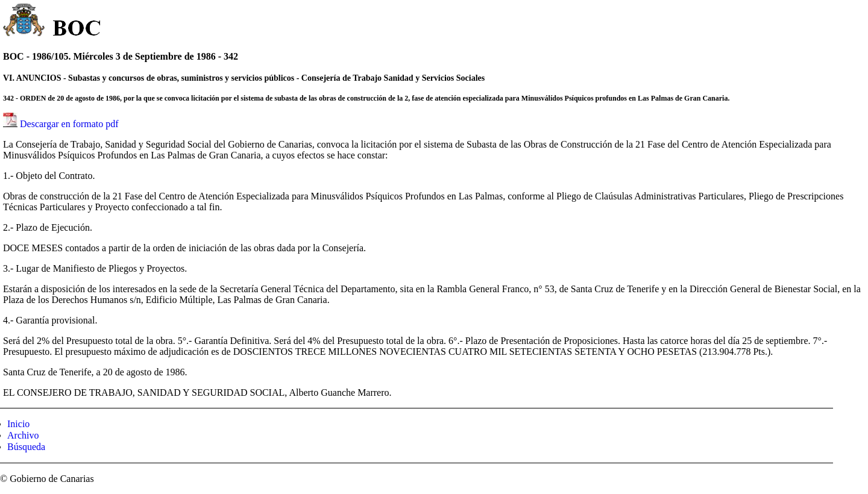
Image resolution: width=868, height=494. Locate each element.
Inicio (18, 424)
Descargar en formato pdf (69, 124)
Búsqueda (26, 447)
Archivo (23, 435)
